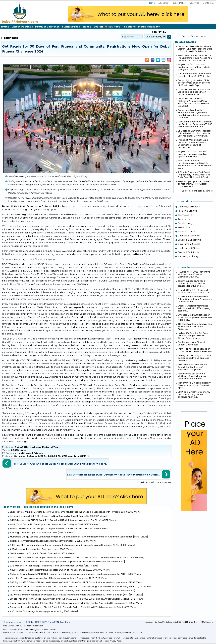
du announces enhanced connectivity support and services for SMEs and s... (191, 283)
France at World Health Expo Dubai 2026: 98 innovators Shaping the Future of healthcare (193, 144)
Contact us (209, 3)
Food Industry (185, 223)
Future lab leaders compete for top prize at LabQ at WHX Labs (194, 75)
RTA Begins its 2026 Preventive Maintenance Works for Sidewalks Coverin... (194, 274)
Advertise (194, 3)
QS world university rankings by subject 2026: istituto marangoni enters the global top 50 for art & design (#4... (69, 595)
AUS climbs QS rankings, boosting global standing (37, 611)
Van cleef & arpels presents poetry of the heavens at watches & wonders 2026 (52, 578)
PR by (162, 32)
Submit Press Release (77, 27)
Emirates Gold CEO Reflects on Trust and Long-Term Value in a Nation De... (195, 317)
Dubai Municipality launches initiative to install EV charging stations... (194, 308)
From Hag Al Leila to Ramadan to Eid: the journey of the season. (195, 350)
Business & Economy (189, 236)
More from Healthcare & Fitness (154, 482)
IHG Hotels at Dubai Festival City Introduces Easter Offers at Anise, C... (195, 326)
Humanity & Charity (188, 256)
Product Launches (47, 27)
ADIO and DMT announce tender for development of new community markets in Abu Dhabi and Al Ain (64, 545)
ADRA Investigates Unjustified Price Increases (34, 549)
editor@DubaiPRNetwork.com (43, 630)
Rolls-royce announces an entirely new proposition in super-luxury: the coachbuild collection (60, 562)
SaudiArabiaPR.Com (41, 633)
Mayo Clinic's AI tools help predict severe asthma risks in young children (194, 67)
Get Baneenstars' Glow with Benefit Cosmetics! (35, 553)
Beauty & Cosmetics (189, 207)
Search (98, 27)
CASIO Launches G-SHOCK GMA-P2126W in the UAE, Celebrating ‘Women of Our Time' (55, 520)
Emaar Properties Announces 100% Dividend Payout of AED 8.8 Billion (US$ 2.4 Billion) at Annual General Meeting (70, 599)
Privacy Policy (178, 3)
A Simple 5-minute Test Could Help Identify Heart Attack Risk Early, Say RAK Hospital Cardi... (194, 175)
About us (163, 3)
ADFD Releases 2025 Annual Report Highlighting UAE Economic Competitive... (193, 367)
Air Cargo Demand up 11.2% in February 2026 (34, 533)
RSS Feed (113, 27)
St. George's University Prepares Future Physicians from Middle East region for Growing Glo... (195, 133)
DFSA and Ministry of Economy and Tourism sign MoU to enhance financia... (194, 394)
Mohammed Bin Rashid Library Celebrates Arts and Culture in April (194, 385)
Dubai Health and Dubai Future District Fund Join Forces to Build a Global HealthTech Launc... (195, 49)
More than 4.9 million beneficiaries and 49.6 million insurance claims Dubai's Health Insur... (195, 164)
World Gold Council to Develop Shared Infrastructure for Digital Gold (46, 524)
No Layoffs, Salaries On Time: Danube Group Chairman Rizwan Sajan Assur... (193, 336)
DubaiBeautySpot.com (132, 633)
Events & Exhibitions (188, 252)
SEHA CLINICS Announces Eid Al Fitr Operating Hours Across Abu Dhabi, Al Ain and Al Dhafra (195, 58)
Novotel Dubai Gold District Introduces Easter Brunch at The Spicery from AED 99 (53, 570)
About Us (149, 622)
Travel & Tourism (186, 231)
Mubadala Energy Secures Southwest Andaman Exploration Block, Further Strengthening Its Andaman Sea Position (71, 537)
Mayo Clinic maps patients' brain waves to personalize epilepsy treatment (192, 154)
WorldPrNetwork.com (21, 633)
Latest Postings (22, 27)
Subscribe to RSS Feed (176, 622)
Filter (155, 32)
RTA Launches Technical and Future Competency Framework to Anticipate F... (195, 299)
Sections (130, 27)
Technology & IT (186, 215)
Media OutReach (149, 27)
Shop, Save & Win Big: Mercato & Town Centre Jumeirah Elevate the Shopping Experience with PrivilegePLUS (67, 512)
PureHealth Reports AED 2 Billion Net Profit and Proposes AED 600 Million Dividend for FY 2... (195, 124)
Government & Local (189, 244)
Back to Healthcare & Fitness (197, 191)
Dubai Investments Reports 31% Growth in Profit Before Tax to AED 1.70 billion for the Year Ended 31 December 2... (69, 603)
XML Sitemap (207, 622)
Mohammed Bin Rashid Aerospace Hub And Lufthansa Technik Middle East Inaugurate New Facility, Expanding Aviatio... (74, 586)
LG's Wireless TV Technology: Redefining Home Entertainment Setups (47, 566)
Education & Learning (189, 240)
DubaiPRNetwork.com (60, 633)
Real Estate (184, 227)
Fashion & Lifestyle (188, 211)
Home (151, 3)
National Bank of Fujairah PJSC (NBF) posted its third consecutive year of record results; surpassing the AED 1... (69, 574)
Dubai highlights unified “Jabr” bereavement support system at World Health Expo (194, 83)
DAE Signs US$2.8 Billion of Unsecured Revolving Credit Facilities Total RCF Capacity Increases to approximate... (69, 582)
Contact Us (160, 622)
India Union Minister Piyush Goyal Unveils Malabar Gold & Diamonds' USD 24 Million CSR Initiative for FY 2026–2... (69, 557)
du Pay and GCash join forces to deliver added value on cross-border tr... (195, 358)
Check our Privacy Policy (111, 641)
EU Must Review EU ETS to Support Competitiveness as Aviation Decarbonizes (51, 528)
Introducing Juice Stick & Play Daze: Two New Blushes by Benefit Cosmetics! (50, 516)
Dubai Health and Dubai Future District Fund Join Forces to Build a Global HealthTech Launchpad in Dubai (66, 607)
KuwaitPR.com (98, 633)
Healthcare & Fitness (30, 453)
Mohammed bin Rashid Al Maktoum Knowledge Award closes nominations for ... (193, 376)
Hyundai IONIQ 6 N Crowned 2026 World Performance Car (193, 291)
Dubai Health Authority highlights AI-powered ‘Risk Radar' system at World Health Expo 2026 (194, 102)
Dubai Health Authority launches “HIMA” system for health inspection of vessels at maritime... (194, 114)
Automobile (184, 219)
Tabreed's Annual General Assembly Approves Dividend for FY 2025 (46, 541)
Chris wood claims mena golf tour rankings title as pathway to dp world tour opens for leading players (65, 591)
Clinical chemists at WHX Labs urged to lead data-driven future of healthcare (194, 92)
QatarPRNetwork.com (81, 633)
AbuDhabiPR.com (113, 633)
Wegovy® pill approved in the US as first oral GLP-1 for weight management (195, 184)
